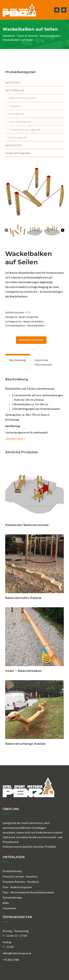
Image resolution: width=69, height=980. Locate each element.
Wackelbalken (36, 326)
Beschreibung (18, 360)
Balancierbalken (33, 322)
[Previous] (6, 231)
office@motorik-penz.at (17, 953)
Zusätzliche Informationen (43, 362)
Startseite (9, 36)
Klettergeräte (16, 114)
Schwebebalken (15, 326)
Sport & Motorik (27, 36)
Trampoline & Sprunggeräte (24, 129)
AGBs (6, 903)
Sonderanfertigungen (18, 153)
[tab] (18, 362)
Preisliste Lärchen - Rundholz (20, 876)
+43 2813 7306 (11, 960)
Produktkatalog (12, 871)
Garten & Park (13, 145)
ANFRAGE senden (31, 340)
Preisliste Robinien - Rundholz (21, 882)
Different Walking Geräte (22, 98)
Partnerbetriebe (12, 898)
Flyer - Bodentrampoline (17, 887)
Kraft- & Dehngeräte (20, 122)
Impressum (9, 908)
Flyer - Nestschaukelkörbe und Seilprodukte (28, 892)
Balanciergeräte (50, 36)
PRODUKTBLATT (15, 439)
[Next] (63, 231)
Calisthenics (15, 106)
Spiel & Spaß (13, 82)
